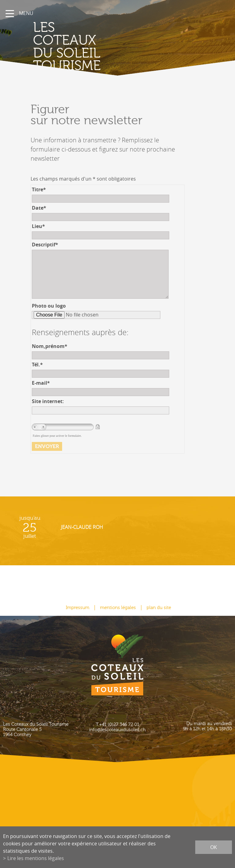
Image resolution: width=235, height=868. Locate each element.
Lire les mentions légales (36, 858)
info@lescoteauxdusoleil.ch (117, 730)
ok (214, 847)
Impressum (78, 608)
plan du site (159, 608)
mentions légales (118, 608)
